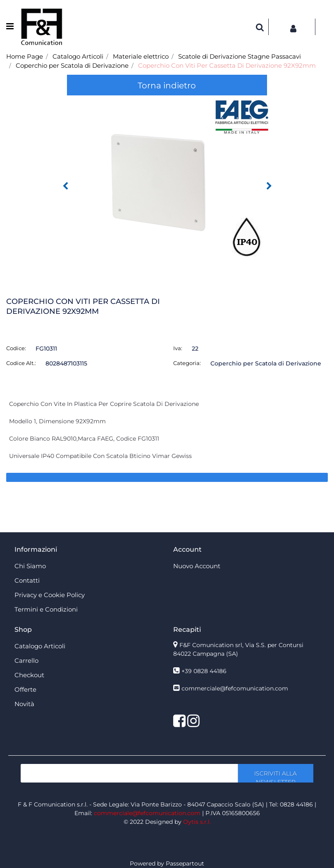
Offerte (25, 689)
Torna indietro (167, 85)
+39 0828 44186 (204, 671)
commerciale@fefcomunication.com (235, 688)
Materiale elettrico (141, 56)
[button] (260, 27)
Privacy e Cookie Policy (50, 595)
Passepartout (185, 863)
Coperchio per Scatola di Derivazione (72, 65)
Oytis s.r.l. (197, 822)
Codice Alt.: (21, 363)
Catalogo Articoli (78, 56)
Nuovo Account (197, 566)
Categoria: (187, 363)
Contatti (27, 580)
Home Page (25, 56)
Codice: (16, 348)
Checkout (29, 675)
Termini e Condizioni (46, 609)
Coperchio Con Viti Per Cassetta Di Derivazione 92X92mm (227, 65)
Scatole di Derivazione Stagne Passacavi (240, 56)
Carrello (26, 660)
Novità (24, 704)
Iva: (178, 348)
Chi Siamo (30, 566)
